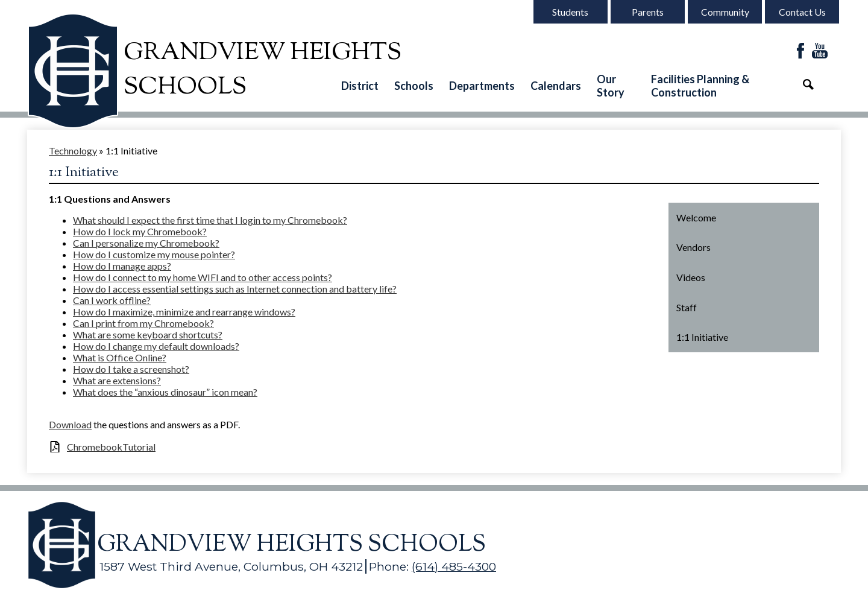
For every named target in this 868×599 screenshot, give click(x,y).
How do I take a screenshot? (131, 369)
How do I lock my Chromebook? (140, 231)
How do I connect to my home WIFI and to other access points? (203, 277)
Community (725, 12)
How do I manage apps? (122, 266)
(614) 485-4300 (454, 566)
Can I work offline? (112, 300)
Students (570, 12)
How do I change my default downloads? (156, 346)
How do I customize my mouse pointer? (154, 254)
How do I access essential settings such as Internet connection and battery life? (235, 289)
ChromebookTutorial (111, 447)
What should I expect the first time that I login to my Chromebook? (210, 220)
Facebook (800, 52)
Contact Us (802, 12)
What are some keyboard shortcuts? (148, 334)
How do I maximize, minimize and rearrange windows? (184, 312)
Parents (648, 12)
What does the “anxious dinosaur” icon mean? (165, 392)
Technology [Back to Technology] (73, 151)
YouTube (820, 52)
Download (70, 424)
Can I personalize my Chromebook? (146, 243)
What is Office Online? (120, 357)
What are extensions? (117, 380)
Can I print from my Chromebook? (143, 323)
